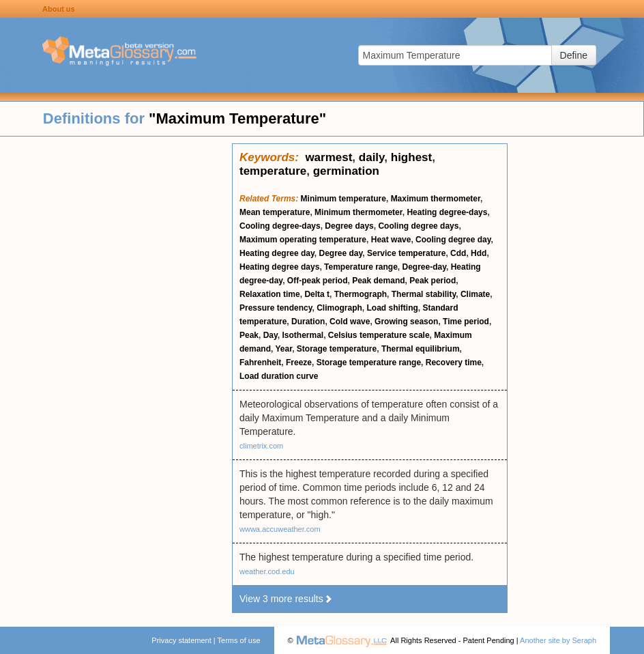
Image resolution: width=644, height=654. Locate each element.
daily (371, 157)
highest (411, 157)
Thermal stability (424, 294)
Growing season (406, 322)
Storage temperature (337, 349)
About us (59, 9)
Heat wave (391, 240)
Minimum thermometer (358, 212)
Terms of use (239, 640)
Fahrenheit (260, 362)
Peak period (433, 281)
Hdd (479, 253)
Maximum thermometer (436, 199)
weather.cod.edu (267, 571)
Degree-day (424, 267)
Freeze (299, 362)
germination (346, 171)
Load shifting (393, 308)
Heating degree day (277, 253)
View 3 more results (286, 599)
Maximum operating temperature (303, 240)
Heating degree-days (447, 212)
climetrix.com (261, 446)
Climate (475, 294)
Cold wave (350, 322)
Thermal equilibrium (421, 349)
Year (283, 349)
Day (270, 335)
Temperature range (361, 267)
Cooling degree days (418, 226)
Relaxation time (270, 294)
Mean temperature (275, 212)
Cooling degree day (453, 240)
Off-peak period (318, 281)
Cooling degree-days (280, 226)
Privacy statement (181, 640)
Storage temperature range (369, 362)
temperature (273, 171)
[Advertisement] (116, 348)
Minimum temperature (343, 199)
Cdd (458, 253)
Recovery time (454, 362)
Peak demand (378, 281)
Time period (466, 322)
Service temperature (406, 253)
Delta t (317, 294)
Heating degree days (279, 267)
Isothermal (303, 335)
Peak (249, 335)
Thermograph (361, 294)
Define (574, 55)
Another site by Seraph (558, 640)
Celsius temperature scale (379, 335)
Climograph (339, 308)
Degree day (340, 253)
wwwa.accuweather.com (280, 529)
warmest (328, 157)
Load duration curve (279, 376)
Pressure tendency (276, 308)
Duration (308, 322)
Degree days (349, 226)
